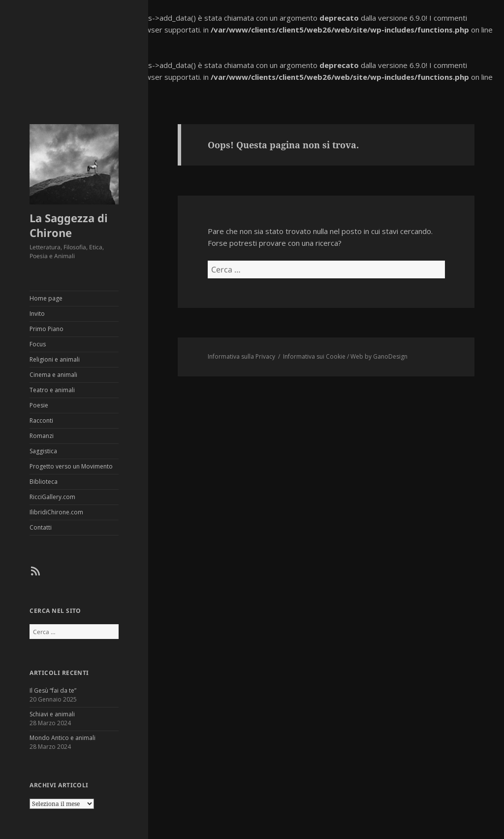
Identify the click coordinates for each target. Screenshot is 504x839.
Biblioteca (44, 482)
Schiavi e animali (52, 714)
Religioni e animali (55, 359)
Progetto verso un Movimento (71, 466)
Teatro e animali (52, 390)
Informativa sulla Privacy (241, 356)
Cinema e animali (53, 375)
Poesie (39, 405)
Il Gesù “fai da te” (53, 690)
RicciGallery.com (52, 497)
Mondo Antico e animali (63, 738)
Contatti (41, 527)
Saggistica (43, 451)
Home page (46, 298)
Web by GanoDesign (379, 356)
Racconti (41, 420)
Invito (37, 314)
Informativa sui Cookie (314, 356)
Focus (38, 344)
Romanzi (42, 436)
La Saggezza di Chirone (69, 225)
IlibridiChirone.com (56, 512)
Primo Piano (47, 329)
